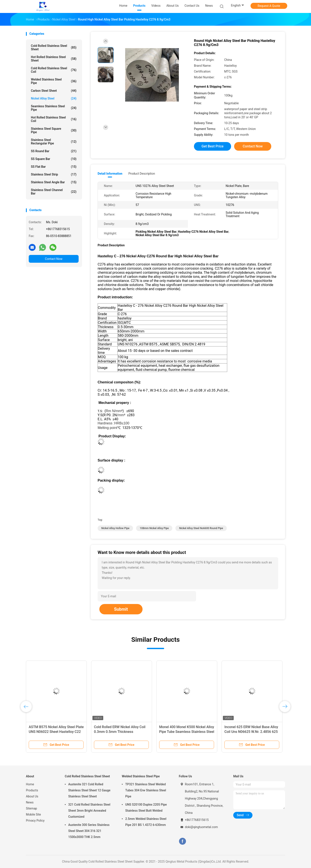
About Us (32, 796)
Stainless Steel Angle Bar (54, 182)
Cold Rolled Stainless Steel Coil (54, 70)
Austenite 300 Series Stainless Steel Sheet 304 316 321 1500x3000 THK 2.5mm (89, 831)
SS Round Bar (54, 151)
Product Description (142, 174)
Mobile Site (33, 814)
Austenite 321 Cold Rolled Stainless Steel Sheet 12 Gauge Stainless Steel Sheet (89, 790)
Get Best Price (213, 146)
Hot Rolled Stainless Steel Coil (54, 119)
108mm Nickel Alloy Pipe (154, 528)
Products (32, 790)
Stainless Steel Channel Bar (54, 192)
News (30, 802)
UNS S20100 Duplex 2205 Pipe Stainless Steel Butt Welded (146, 808)
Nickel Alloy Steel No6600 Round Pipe (201, 528)
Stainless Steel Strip (54, 174)
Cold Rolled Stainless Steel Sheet (54, 47)
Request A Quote (269, 6)
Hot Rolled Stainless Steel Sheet (54, 59)
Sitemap (31, 808)
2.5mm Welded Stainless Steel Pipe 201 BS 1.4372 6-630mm (146, 822)
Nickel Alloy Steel (54, 98)
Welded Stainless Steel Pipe (54, 81)
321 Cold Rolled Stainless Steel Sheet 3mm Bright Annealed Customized (89, 811)
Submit (121, 609)
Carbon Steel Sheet (54, 91)
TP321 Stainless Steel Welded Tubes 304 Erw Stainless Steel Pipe (146, 790)
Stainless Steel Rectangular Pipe (54, 142)
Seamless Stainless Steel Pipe (54, 108)
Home (30, 784)
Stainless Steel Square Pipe (54, 130)
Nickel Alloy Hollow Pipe (115, 528)
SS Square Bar (54, 159)
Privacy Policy (35, 821)
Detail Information (110, 174)
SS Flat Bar (54, 167)
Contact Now (54, 259)
